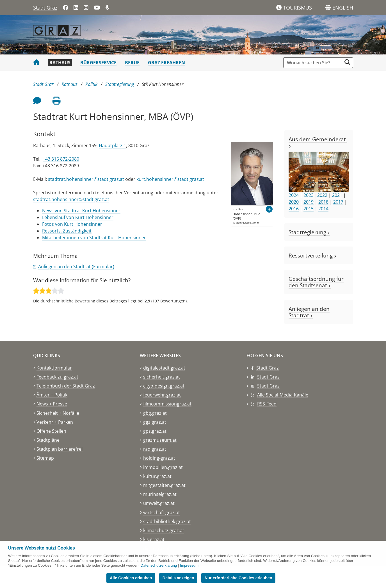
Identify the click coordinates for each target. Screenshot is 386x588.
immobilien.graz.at (163, 467)
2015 (309, 209)
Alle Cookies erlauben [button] (131, 578)
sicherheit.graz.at (162, 377)
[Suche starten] (347, 62)
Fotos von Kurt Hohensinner (72, 224)
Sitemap (45, 458)
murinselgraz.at (160, 494)
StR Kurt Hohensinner (163, 84)
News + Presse (52, 404)
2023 (309, 195)
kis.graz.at (154, 539)
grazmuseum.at (160, 440)
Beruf (132, 63)
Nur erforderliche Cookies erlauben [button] (238, 578)
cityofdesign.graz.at (164, 386)
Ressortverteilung (312, 255)
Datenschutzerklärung (159, 565)
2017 (338, 202)
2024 (294, 195)
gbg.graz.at (155, 413)
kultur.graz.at (157, 476)
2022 (322, 195)
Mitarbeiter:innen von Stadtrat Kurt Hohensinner (94, 238)
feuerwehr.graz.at (162, 395)
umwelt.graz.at (159, 503)
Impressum (189, 565)
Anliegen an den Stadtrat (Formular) (76, 266)
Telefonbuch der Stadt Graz (66, 386)
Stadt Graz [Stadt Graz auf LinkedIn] (268, 377)
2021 (337, 195)
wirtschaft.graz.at (162, 512)
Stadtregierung (120, 84)
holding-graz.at (159, 458)
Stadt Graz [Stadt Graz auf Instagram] (268, 386)
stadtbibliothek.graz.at (167, 521)
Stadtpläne (48, 440)
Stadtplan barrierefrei (60, 449)
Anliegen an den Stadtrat (309, 312)
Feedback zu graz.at (57, 377)
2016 (294, 209)
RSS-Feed (267, 404)
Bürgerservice (98, 63)
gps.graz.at (155, 431)
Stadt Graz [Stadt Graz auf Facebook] (268, 368)
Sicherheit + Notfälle (58, 413)
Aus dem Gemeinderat (318, 142)
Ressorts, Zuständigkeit (67, 231)
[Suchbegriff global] (314, 63)
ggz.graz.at (155, 422)
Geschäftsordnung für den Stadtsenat (316, 282)
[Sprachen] (328, 8)
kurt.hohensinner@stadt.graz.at (170, 179)
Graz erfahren (166, 63)
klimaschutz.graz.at (164, 530)
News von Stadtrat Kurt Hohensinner (81, 211)
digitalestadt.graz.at (164, 368)
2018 (323, 202)
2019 (309, 202)
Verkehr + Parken (55, 422)
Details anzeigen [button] (178, 578)
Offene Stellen (51, 431)
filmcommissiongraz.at (167, 404)
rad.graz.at (155, 449)
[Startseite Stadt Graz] (36, 63)
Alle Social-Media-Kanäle (283, 395)
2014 (323, 209)
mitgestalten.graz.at (164, 485)
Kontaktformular (54, 368)
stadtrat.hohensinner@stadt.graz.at (86, 179)
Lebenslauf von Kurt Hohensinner (78, 217)
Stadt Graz (45, 8)
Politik (91, 84)
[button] (343, 8)
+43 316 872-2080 (61, 159)
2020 (294, 202)
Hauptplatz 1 (112, 145)
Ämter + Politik (52, 395)
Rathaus (60, 63)
